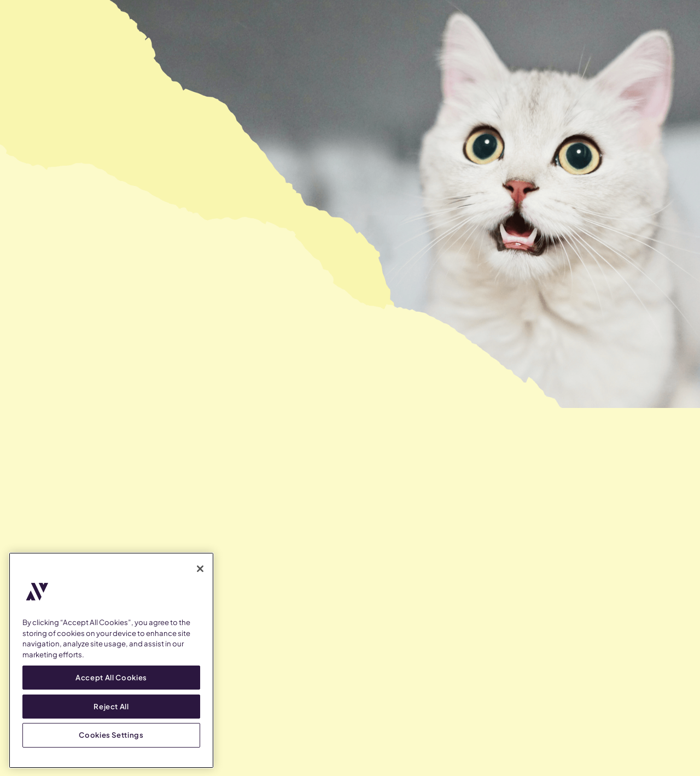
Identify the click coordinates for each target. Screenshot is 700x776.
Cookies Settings (111, 735)
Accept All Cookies (111, 677)
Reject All (111, 706)
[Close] (200, 569)
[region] (111, 660)
